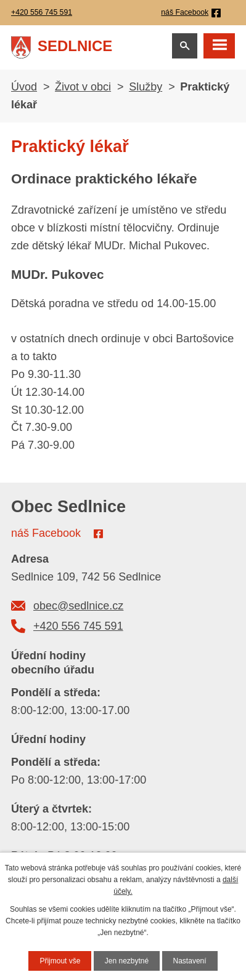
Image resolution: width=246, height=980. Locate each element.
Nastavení (190, 961)
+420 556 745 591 (78, 626)
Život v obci (83, 87)
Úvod (24, 87)
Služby (146, 87)
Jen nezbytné (127, 961)
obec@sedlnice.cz (78, 606)
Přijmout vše (60, 961)
